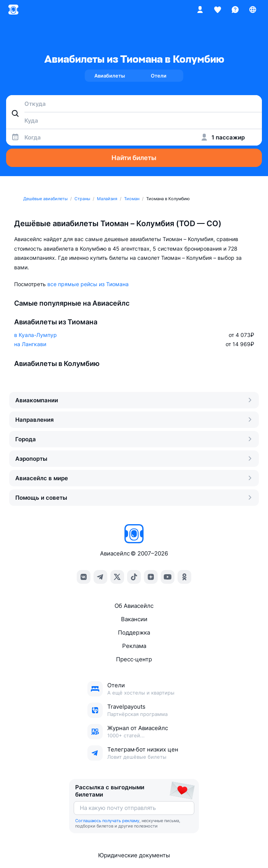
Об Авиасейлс (134, 606)
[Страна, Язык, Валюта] (253, 10)
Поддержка (134, 632)
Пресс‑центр (134, 659)
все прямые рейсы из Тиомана (88, 284)
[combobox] (134, 104)
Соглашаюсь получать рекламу (107, 821)
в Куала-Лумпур (36, 335)
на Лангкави (30, 344)
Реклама (134, 646)
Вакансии (134, 619)
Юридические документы (134, 855)
